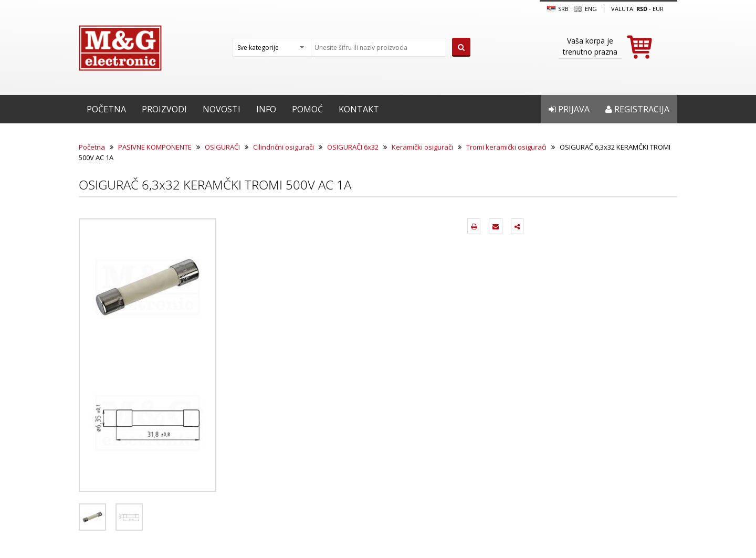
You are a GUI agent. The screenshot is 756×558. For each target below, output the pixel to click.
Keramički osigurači (422, 147)
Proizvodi (164, 109)
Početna (106, 109)
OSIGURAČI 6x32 (353, 147)
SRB (558, 9)
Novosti (222, 109)
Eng (585, 9)
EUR (658, 9)
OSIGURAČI (222, 147)
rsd (642, 9)
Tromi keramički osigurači (506, 147)
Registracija (637, 109)
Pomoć (307, 109)
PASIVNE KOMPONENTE (155, 147)
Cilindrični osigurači (283, 147)
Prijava (569, 109)
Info (266, 109)
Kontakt (359, 109)
